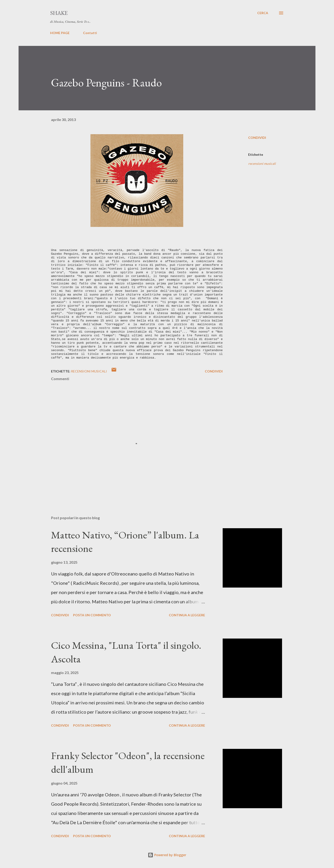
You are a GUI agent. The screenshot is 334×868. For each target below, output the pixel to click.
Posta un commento (92, 615)
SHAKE (59, 13)
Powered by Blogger (167, 855)
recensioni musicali (262, 164)
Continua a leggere (187, 615)
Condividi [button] (257, 138)
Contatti (90, 33)
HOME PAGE (60, 33)
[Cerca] (263, 13)
